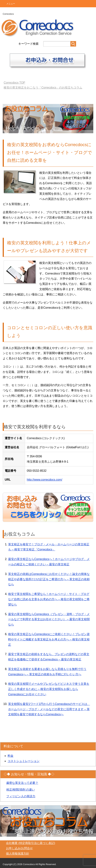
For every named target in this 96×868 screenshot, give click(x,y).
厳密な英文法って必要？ (22, 783)
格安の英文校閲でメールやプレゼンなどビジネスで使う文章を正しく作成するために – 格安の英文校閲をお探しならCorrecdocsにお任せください (49, 689)
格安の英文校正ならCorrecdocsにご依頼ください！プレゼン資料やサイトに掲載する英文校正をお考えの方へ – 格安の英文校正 (49, 639)
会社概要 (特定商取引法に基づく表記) (31, 843)
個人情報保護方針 (18, 854)
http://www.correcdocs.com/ (45, 480)
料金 (11, 756)
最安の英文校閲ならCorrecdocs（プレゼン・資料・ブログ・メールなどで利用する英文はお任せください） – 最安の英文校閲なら (49, 619)
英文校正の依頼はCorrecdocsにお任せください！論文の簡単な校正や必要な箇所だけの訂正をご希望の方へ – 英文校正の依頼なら (49, 579)
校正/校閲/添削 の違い (21, 790)
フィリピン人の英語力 (21, 796)
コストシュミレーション (24, 761)
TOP (14, 83)
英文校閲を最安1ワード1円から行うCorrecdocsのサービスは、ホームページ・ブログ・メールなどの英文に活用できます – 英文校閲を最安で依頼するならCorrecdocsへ (49, 709)
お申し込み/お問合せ (19, 848)
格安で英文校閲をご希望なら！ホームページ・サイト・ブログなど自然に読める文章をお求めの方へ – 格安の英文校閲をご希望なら (49, 599)
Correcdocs (8, 14)
